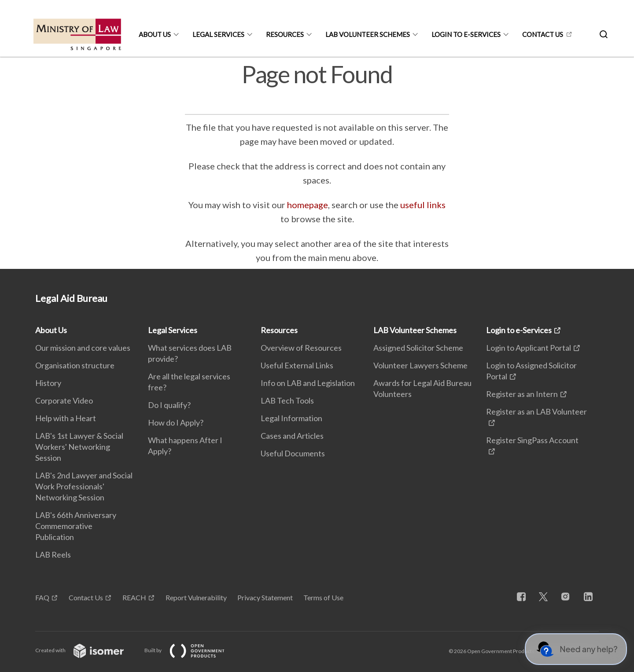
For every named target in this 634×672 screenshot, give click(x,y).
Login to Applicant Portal (529, 348)
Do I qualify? (169, 405)
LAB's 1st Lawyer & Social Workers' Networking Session (79, 447)
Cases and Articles (292, 436)
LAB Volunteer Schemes (368, 34)
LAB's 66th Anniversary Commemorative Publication (76, 526)
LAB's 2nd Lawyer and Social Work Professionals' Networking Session (84, 486)
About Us (155, 34)
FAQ (42, 597)
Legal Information (291, 418)
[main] (317, 163)
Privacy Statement (265, 597)
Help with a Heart (66, 418)
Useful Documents (293, 453)
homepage (308, 205)
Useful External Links (297, 365)
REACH (134, 597)
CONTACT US (543, 34)
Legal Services (218, 34)
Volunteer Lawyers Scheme (420, 365)
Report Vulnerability (196, 597)
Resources (285, 34)
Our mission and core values (83, 348)
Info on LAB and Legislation (308, 383)
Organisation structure (75, 365)
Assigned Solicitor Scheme (418, 348)
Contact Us (86, 597)
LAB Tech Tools (287, 400)
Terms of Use (323, 597)
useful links (423, 205)
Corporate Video (64, 400)
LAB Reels (53, 554)
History (48, 383)
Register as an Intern (522, 394)
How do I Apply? (176, 422)
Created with (87, 650)
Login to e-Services (466, 34)
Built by (192, 650)
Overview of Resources (301, 348)
